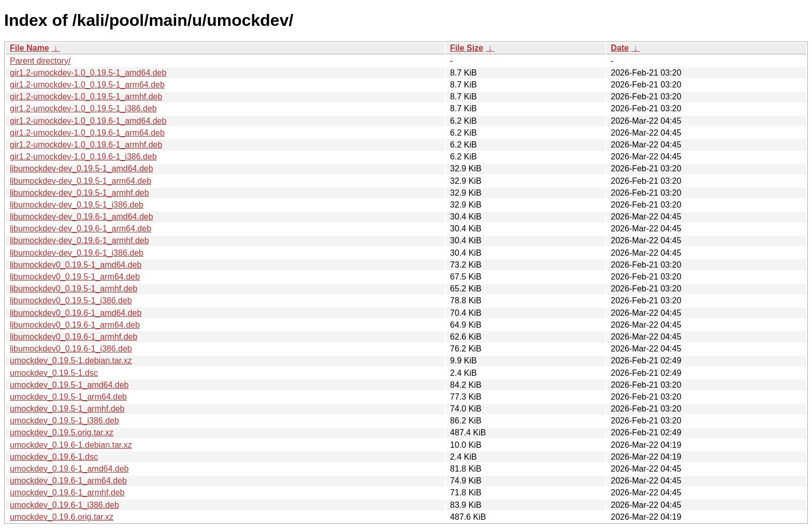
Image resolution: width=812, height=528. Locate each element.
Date (620, 48)
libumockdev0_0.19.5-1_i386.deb (71, 300)
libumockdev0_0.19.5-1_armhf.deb (74, 289)
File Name (30, 48)
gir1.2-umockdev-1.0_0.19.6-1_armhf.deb (86, 145)
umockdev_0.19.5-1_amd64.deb (69, 385)
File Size (467, 48)
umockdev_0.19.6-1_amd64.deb (69, 469)
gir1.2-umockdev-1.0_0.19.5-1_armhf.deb (86, 97)
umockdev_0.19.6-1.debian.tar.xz (71, 445)
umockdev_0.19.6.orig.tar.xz (62, 517)
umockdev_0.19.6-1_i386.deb (64, 505)
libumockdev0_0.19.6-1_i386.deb (71, 349)
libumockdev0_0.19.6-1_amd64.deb (76, 313)
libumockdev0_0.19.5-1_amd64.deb (76, 265)
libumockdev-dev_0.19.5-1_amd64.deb (82, 168)
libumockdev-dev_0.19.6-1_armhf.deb (79, 240)
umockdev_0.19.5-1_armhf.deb (67, 409)
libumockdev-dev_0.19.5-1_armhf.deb (79, 193)
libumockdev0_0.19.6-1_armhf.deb (74, 337)
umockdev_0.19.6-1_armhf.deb (67, 493)
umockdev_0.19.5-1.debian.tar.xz (71, 361)
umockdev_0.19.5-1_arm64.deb (68, 397)
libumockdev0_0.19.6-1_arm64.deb (75, 325)
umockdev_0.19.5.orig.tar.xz (62, 432)
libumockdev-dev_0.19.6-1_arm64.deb (81, 229)
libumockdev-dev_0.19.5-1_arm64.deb (81, 181)
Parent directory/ (40, 61)
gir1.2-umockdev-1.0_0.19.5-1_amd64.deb (88, 73)
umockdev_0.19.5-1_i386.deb (64, 421)
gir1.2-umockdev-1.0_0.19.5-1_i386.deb (83, 108)
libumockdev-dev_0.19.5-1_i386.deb (77, 205)
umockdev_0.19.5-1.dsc (54, 373)
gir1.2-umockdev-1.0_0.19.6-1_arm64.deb (87, 133)
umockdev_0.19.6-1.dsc (54, 457)
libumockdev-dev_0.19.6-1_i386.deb (77, 253)
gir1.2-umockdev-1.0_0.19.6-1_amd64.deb (88, 121)
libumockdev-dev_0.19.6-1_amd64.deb (82, 217)
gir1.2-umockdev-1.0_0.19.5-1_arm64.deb (87, 85)
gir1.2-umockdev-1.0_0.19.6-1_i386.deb (83, 157)
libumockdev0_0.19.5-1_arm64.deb (75, 277)
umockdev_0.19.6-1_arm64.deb (68, 481)
